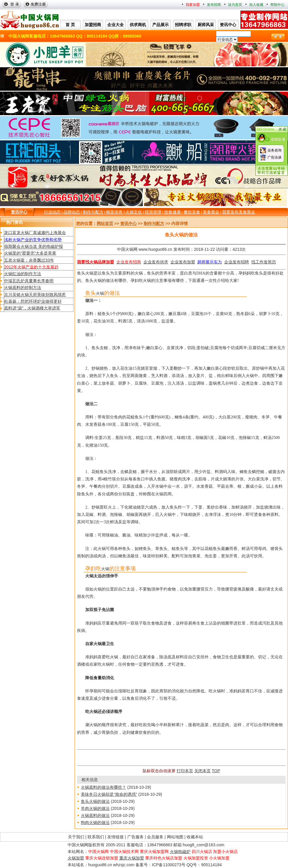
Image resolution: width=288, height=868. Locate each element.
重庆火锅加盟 (132, 858)
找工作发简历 (264, 262)
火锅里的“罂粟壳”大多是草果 (30, 253)
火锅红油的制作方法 (23, 274)
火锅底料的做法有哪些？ (103, 787)
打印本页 (185, 771)
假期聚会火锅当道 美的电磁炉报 (34, 246)
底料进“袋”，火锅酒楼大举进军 (32, 308)
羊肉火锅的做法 (95, 808)
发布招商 (214, 5)
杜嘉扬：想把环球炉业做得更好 (33, 301)
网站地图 (175, 837)
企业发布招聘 (237, 262)
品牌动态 (72, 212)
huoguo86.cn (100, 865)
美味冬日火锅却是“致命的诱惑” (109, 794)
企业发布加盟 (183, 262)
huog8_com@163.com (204, 845)
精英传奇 (114, 212)
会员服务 (155, 837)
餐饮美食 (192, 212)
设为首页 (235, 5)
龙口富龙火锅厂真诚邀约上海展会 (35, 233)
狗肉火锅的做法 (95, 822)
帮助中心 (277, 5)
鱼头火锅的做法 (95, 801)
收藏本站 (195, 837)
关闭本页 (202, 771)
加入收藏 (256, 5)
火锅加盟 (76, 858)
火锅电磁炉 (180, 852)
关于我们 (76, 837)
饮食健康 (173, 212)
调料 (89, 438)
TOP (216, 771)
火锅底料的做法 (95, 815)
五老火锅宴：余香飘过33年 (29, 260)
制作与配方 (93, 212)
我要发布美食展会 (239, 212)
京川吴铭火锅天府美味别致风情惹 (35, 295)
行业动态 (52, 212)
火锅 (89, 273)
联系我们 (96, 837)
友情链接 (115, 837)
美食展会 (211, 212)
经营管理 (153, 212)
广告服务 (135, 837)
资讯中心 (19, 212)
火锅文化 (134, 212)
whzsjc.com (124, 865)
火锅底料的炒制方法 (23, 287)
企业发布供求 (156, 262)
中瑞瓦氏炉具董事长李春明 (29, 281)
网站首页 (105, 223)
